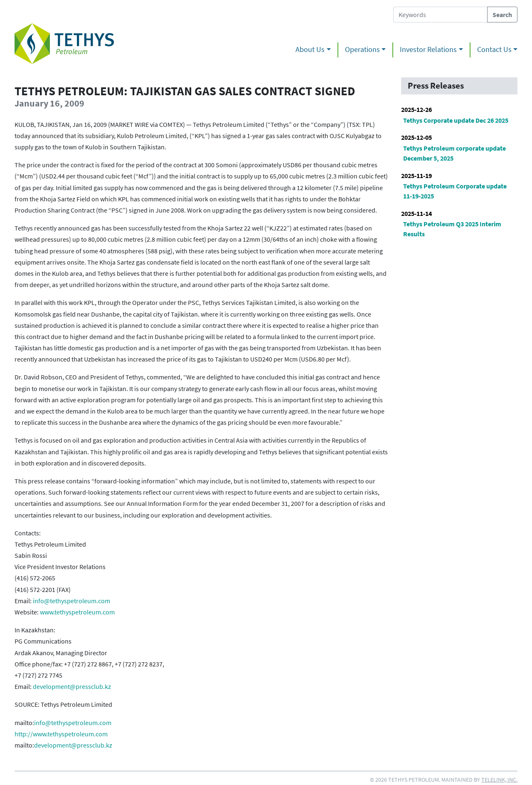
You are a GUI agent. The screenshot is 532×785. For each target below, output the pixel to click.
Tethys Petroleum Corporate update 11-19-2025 (455, 191)
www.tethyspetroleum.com (77, 612)
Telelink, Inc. (499, 780)
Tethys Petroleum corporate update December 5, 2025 (454, 153)
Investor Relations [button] (428, 50)
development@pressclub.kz (72, 686)
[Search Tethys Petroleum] (440, 15)
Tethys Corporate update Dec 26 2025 (456, 120)
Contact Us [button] (494, 50)
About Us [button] (310, 50)
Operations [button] (362, 50)
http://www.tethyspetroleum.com (61, 734)
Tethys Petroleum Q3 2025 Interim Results (452, 229)
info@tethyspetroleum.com (71, 601)
